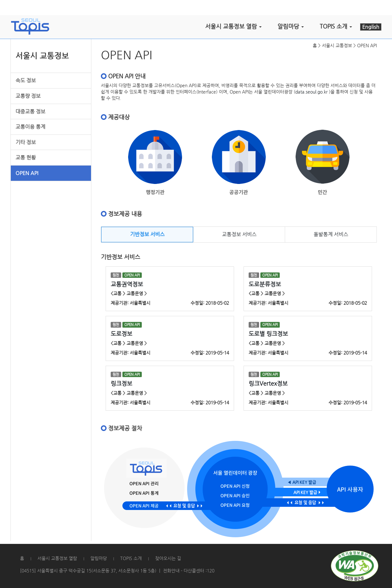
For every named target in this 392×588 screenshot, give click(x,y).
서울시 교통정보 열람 (57, 558)
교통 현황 (26, 157)
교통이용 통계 (30, 127)
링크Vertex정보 (268, 383)
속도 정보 (26, 80)
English (371, 27)
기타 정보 (26, 142)
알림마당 (99, 558)
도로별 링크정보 (268, 333)
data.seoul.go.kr (311, 92)
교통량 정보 (28, 96)
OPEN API (27, 173)
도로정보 (121, 333)
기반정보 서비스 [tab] (147, 234)
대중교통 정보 (30, 111)
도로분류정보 (265, 284)
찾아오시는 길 (168, 558)
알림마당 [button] (291, 26)
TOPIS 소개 (131, 558)
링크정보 (121, 383)
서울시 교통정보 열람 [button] (233, 26)
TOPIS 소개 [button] (336, 26)
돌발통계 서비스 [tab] (331, 234)
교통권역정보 (127, 284)
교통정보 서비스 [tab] (239, 234)
